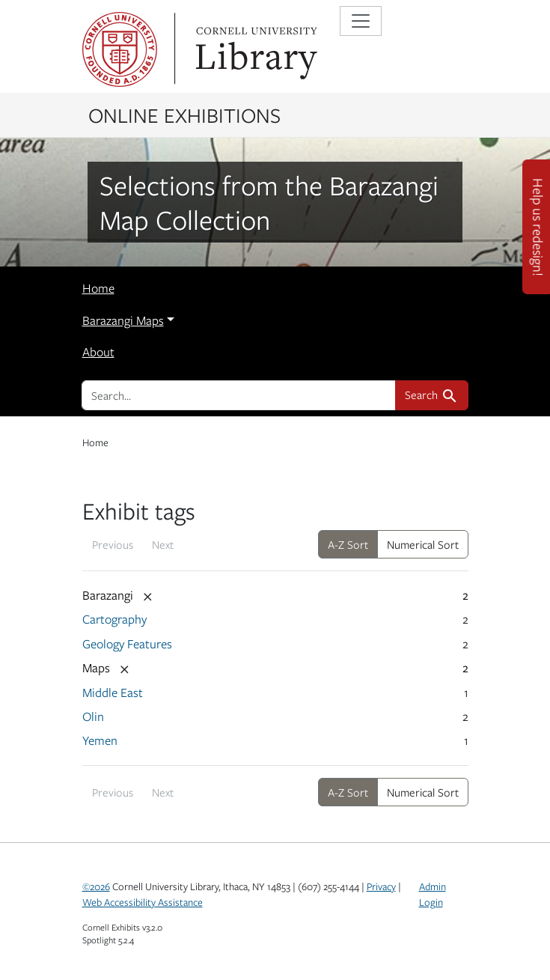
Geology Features (127, 644)
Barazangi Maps (123, 320)
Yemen (100, 740)
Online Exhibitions (184, 115)
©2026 (96, 886)
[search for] (239, 395)
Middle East (113, 693)
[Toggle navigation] (361, 21)
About (98, 352)
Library (254, 49)
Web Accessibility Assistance (143, 902)
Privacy (381, 886)
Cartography (114, 619)
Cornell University (120, 49)
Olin (93, 716)
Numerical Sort (423, 544)
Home (98, 288)
